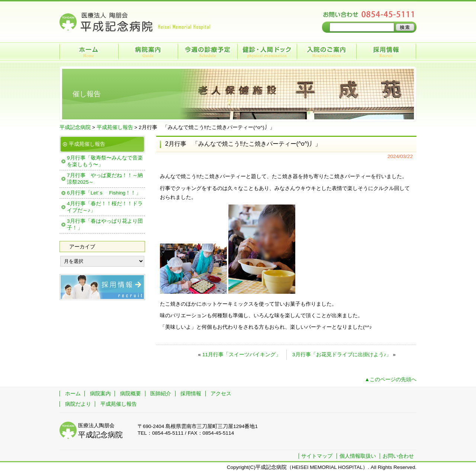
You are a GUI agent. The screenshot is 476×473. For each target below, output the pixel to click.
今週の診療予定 (208, 52)
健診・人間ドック (268, 52)
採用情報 (387, 52)
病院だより (78, 404)
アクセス (221, 394)
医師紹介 (161, 394)
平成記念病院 (75, 127)
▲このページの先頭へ (391, 379)
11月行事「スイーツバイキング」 (242, 355)
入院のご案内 (327, 52)
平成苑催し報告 (115, 127)
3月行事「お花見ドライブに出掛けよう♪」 (342, 355)
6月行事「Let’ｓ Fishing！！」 (104, 193)
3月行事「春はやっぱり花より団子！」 (105, 224)
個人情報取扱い (358, 456)
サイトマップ (317, 456)
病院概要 (131, 394)
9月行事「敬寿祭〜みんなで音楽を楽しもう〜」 (105, 161)
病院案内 (149, 52)
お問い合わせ (398, 456)
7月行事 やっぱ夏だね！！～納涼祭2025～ (105, 179)
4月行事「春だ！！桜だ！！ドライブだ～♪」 (105, 207)
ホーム (89, 52)
